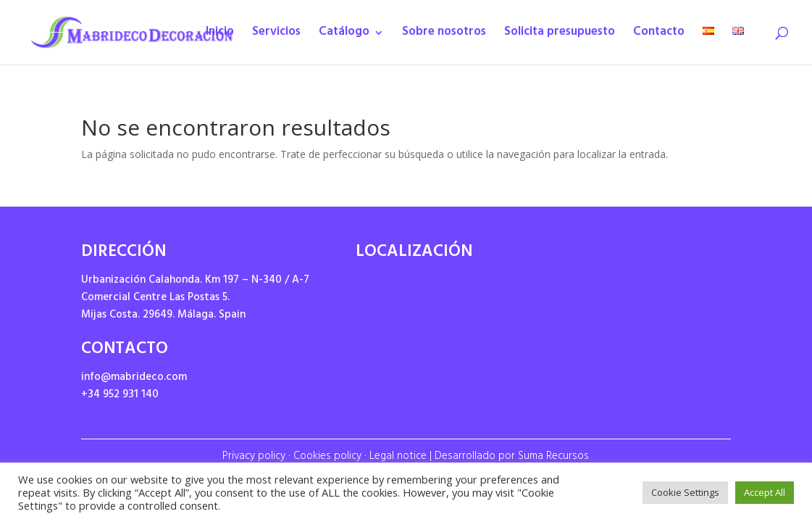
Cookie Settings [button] (685, 492)
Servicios (276, 36)
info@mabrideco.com (134, 378)
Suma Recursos (553, 457)
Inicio (220, 36)
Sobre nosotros (444, 36)
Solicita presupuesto (560, 36)
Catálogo (344, 36)
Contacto (659, 36)
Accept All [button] (765, 492)
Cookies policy (327, 457)
